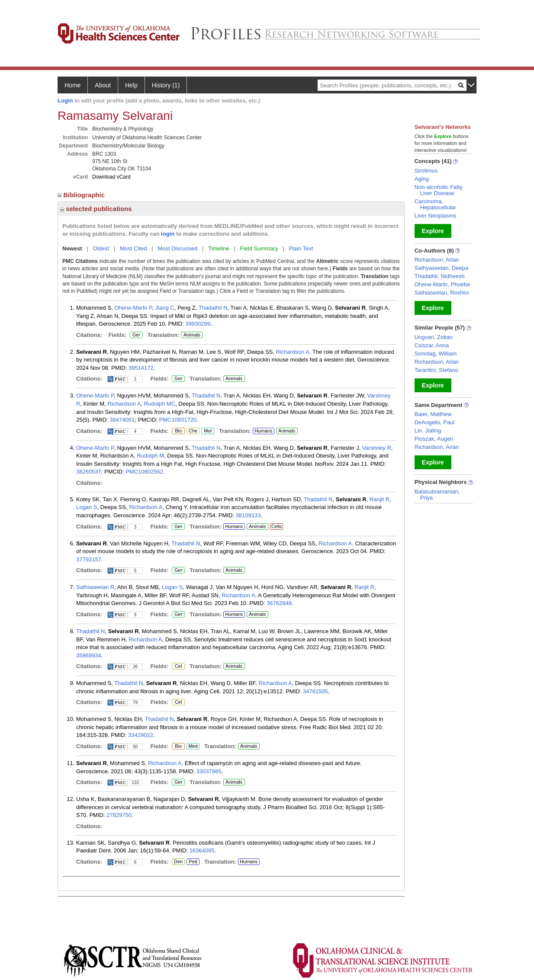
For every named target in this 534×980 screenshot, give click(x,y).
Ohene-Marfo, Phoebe (442, 284)
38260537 (89, 472)
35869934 (89, 655)
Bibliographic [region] (82, 195)
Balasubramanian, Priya (437, 495)
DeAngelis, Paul (435, 422)
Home (72, 85)
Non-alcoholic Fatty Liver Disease (439, 190)
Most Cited (133, 248)
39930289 (198, 324)
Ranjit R (380, 499)
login (168, 234)
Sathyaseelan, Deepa (441, 268)
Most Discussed (177, 248)
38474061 (122, 420)
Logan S (87, 507)
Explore (433, 231)
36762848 (279, 603)
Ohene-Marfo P (133, 308)
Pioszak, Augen (434, 439)
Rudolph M (150, 456)
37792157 (89, 559)
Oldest (101, 248)
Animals (192, 335)
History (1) (166, 85)
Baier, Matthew (433, 414)
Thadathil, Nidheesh (440, 276)
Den (177, 862)
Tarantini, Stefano (436, 370)
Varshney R (377, 448)
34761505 (315, 691)
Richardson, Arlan (437, 260)
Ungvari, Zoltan (434, 337)
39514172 (141, 368)
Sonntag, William (436, 354)
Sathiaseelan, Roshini (442, 293)
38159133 (248, 515)
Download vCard (111, 177)
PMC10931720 (178, 420)
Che (192, 431)
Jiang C (165, 308)
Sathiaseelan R (95, 587)
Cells (277, 526)
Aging (422, 179)
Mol (207, 431)
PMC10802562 (144, 472)
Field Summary (259, 248)
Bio (178, 431)
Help (131, 85)
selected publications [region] (96, 209)
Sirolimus (426, 171)
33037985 (209, 771)
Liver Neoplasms (436, 216)
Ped (192, 862)
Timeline (219, 248)
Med (193, 746)
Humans (263, 431)
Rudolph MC (160, 404)
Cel (178, 666)
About (103, 85)
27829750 (119, 815)
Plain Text (301, 248)
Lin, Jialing (428, 431)
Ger (135, 335)
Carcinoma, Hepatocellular (435, 204)
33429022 (141, 735)
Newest (72, 248)
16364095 (202, 850)
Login (65, 101)
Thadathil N (213, 308)
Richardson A (292, 352)
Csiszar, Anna (432, 345)
